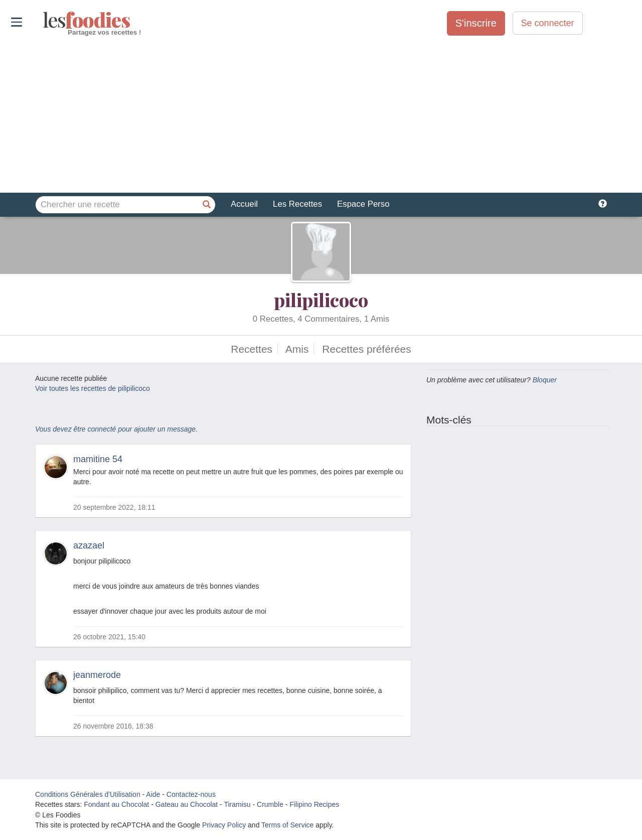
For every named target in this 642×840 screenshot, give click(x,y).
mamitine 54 (98, 459)
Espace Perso (363, 204)
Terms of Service (287, 825)
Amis (297, 349)
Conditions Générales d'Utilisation (88, 794)
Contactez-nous (191, 794)
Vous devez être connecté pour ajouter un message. (116, 429)
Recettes (252, 349)
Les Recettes (297, 204)
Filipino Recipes (314, 804)
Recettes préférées (366, 349)
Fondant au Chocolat (116, 804)
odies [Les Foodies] (44, 20)
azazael (89, 545)
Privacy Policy (224, 825)
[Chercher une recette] (207, 205)
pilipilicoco (321, 300)
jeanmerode (97, 675)
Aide (153, 794)
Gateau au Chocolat (187, 804)
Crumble (270, 804)
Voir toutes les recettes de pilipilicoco (93, 388)
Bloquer (545, 380)
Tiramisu (237, 804)
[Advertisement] (321, 115)
